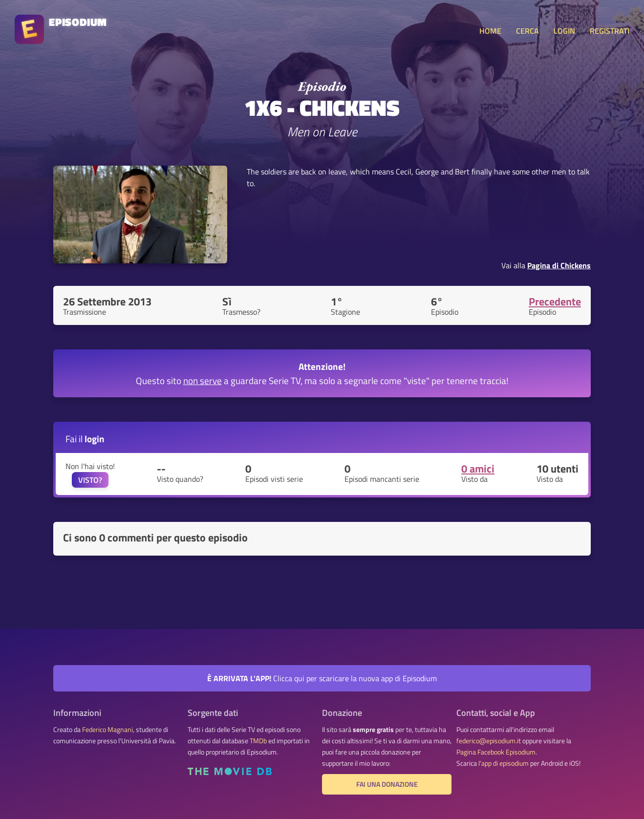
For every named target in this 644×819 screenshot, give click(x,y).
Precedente (555, 302)
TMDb (258, 741)
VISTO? (90, 480)
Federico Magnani (107, 730)
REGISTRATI (610, 31)
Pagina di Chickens (559, 265)
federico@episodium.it (489, 741)
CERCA (527, 31)
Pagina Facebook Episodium (496, 752)
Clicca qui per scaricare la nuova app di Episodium (322, 678)
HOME (490, 31)
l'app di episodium (504, 763)
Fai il (85, 439)
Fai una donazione (387, 784)
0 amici (478, 469)
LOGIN (564, 31)
